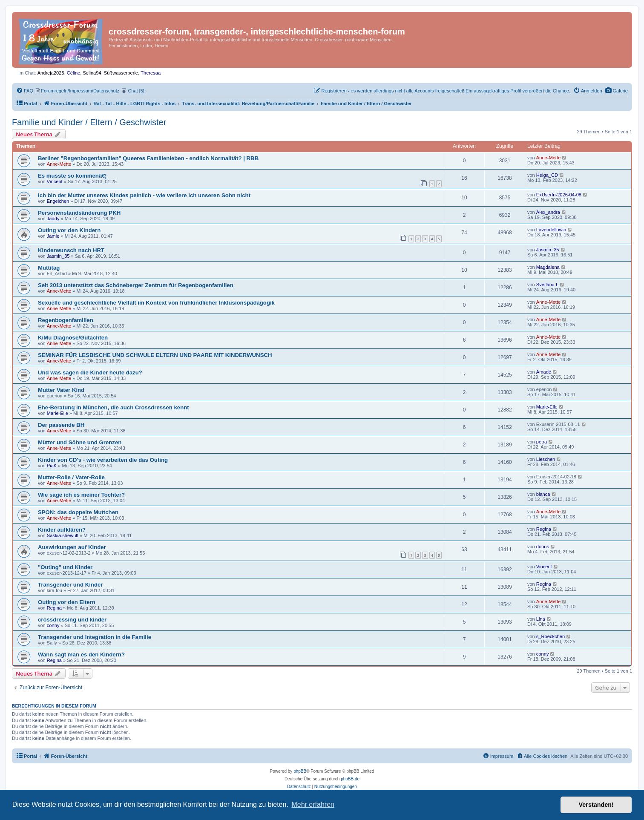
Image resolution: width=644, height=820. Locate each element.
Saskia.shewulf (63, 535)
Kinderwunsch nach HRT (71, 250)
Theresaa (151, 73)
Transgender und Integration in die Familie (95, 637)
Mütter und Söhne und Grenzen (80, 442)
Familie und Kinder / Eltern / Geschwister (89, 122)
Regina (544, 529)
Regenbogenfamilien (66, 320)
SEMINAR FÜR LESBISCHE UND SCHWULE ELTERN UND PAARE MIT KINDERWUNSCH (155, 355)
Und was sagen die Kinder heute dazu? (90, 373)
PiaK (52, 466)
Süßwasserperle (121, 73)
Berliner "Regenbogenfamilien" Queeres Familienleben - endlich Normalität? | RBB (148, 158)
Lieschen (546, 459)
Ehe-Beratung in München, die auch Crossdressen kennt (114, 407)
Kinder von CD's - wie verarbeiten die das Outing (103, 460)
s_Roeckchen (551, 636)
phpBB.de (350, 779)
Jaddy (53, 219)
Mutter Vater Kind (61, 390)
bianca (543, 494)
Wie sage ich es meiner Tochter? (81, 495)
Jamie (53, 236)
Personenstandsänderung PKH (79, 213)
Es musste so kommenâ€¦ (72, 176)
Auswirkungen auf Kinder (72, 547)
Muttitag (49, 268)
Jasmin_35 (58, 256)
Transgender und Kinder (70, 585)
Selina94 (92, 73)
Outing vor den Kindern (69, 230)
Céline (74, 73)
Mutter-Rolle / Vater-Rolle (71, 477)
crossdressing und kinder (72, 620)
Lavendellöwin (551, 230)
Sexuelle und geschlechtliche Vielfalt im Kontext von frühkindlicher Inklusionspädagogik (156, 303)
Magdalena (548, 267)
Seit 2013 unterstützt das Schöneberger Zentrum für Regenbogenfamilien (136, 285)
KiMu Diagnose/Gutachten (73, 338)
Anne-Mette (59, 164)
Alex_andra (548, 212)
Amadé (544, 372)
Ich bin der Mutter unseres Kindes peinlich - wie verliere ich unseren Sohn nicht (144, 195)
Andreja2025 (51, 73)
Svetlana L (548, 285)
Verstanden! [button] (596, 805)
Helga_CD (547, 175)
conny (53, 625)
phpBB (300, 771)
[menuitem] (617, 91)
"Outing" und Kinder (65, 567)
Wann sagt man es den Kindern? (81, 655)
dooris (543, 547)
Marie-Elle (57, 413)
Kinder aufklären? (62, 530)
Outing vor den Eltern (67, 602)
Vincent (55, 181)
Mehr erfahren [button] (313, 804)
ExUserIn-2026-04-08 (559, 195)
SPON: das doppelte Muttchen (78, 512)
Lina (541, 619)
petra (542, 442)
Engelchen (58, 201)
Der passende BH (61, 425)
